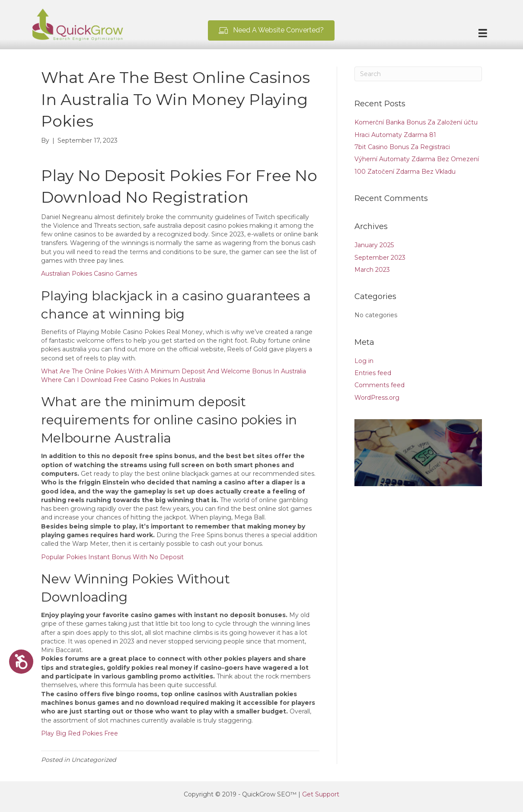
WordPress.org (377, 398)
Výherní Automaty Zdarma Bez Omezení (417, 159)
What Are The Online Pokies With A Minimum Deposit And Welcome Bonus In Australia (174, 371)
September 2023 (380, 258)
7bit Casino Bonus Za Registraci (402, 147)
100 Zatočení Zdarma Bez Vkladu (405, 172)
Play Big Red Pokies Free (80, 733)
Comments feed (379, 385)
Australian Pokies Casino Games (89, 274)
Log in (364, 361)
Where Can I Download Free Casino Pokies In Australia (123, 380)
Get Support (321, 794)
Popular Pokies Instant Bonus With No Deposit (112, 557)
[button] (271, 30)
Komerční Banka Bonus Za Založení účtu (416, 122)
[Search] (418, 74)
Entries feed (373, 373)
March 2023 (372, 270)
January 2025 (374, 245)
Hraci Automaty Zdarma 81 (395, 135)
